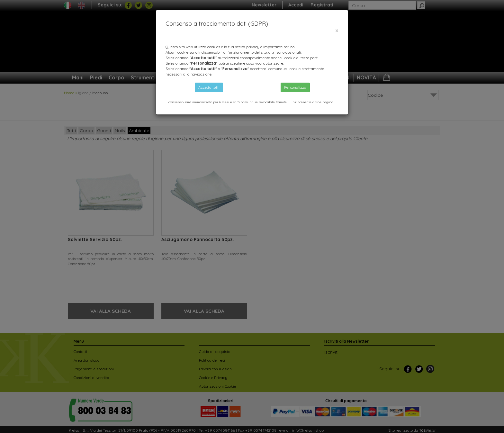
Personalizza (295, 87)
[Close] (337, 31)
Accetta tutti (209, 87)
